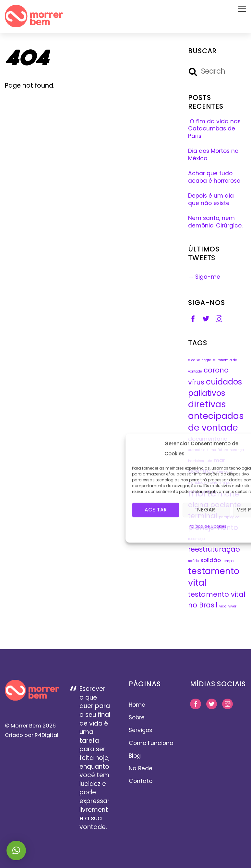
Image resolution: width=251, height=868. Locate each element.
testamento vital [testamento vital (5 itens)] (214, 577)
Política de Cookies (208, 526)
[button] (16, 850)
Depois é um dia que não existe (211, 199)
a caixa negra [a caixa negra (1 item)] (200, 360)
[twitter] (206, 318)
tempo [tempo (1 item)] (228, 561)
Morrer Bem (26, 726)
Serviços (140, 730)
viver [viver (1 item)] (232, 606)
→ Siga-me (204, 277)
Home (137, 705)
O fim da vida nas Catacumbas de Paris (214, 129)
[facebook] (193, 318)
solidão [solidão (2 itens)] (211, 560)
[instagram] (219, 318)
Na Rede (141, 768)
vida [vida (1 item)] (223, 606)
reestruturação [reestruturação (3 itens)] (214, 549)
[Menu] (242, 9)
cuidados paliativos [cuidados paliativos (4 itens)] (215, 387)
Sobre (137, 717)
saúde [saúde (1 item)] (193, 561)
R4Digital (46, 735)
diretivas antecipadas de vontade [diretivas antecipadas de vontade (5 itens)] (216, 416)
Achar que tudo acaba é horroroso (214, 177)
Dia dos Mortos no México (213, 155)
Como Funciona (151, 743)
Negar (206, 509)
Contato (141, 781)
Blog (135, 756)
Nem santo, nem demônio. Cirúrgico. (215, 222)
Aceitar (156, 509)
